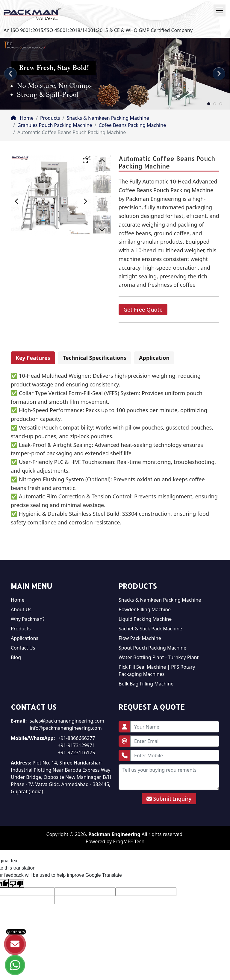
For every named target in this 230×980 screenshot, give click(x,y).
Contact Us (23, 648)
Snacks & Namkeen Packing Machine (108, 118)
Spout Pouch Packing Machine (152, 648)
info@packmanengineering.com (66, 728)
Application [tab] (154, 358)
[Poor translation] (16, 883)
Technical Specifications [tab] (95, 358)
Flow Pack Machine (140, 638)
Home (22, 118)
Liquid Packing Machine (145, 619)
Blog (16, 657)
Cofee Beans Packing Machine (133, 125)
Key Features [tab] (33, 358)
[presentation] (10, 74)
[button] (209, 104)
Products (50, 118)
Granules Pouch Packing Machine (55, 125)
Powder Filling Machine (145, 609)
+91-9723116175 (76, 753)
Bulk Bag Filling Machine (146, 684)
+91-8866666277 (76, 738)
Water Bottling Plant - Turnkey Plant (159, 657)
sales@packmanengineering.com (67, 721)
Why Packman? (28, 619)
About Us (21, 609)
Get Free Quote (143, 310)
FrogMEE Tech (129, 841)
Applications (25, 638)
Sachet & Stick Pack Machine (150, 629)
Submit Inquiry (169, 799)
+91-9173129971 (76, 745)
